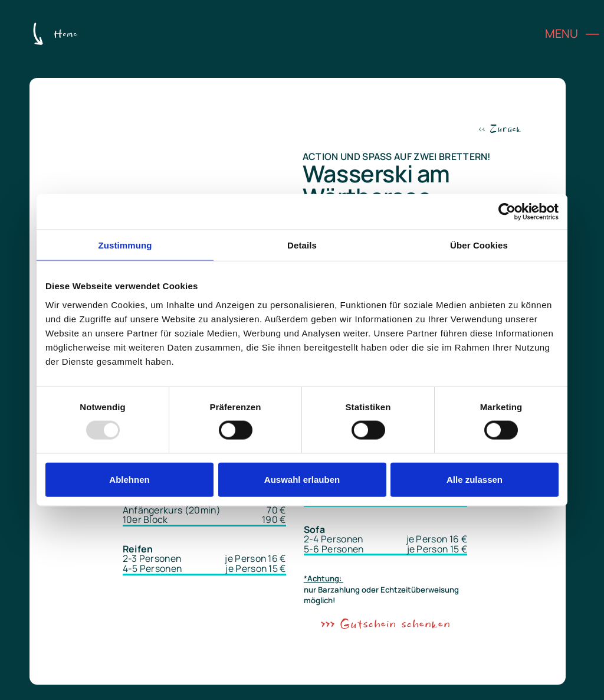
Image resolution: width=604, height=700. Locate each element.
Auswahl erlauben (302, 479)
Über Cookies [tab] (479, 245)
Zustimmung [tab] (125, 245)
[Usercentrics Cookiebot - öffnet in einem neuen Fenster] (507, 212)
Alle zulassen (475, 479)
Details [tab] (302, 245)
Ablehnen (129, 479)
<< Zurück (500, 129)
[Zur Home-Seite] (54, 35)
